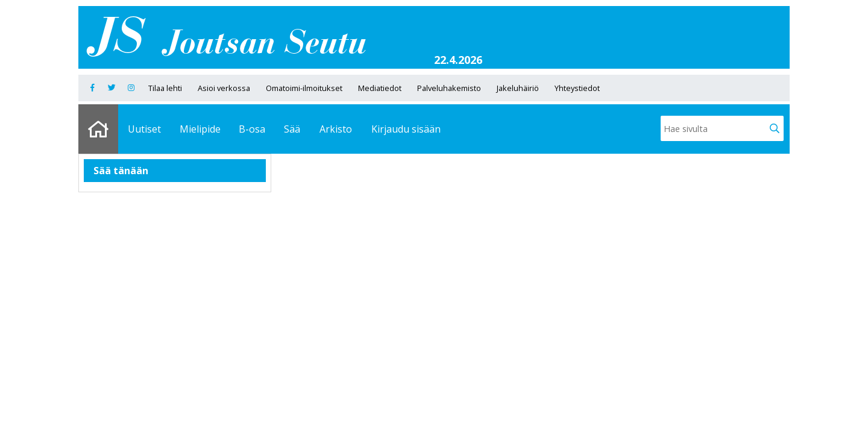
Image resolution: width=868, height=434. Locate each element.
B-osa (252, 129)
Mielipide (200, 129)
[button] (775, 128)
